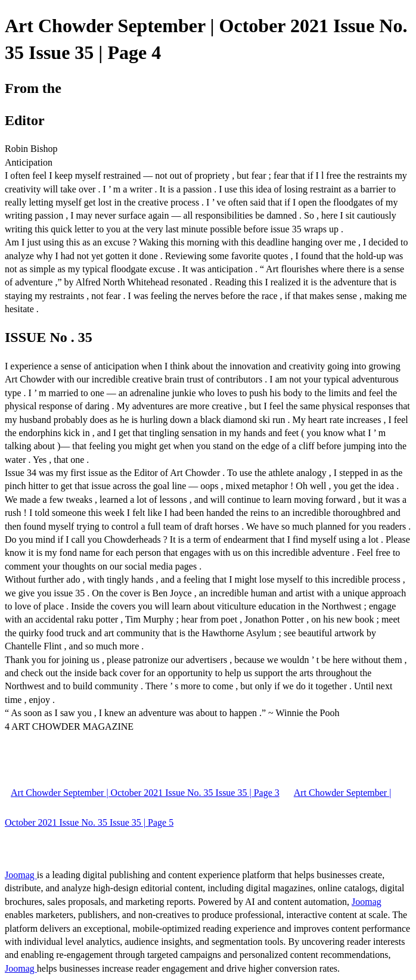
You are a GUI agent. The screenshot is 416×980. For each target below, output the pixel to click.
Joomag (21, 875)
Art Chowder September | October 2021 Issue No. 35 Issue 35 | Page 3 (145, 793)
